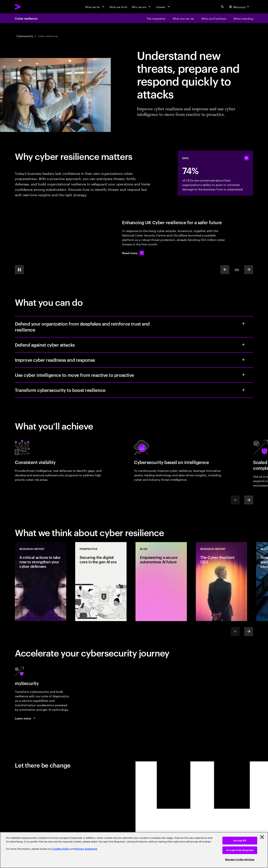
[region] (134, 850)
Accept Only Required (240, 850)
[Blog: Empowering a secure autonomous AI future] (161, 582)
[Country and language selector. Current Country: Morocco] (240, 7)
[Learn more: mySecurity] (25, 718)
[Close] (262, 837)
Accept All (240, 841)
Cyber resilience (26, 18)
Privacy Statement (86, 849)
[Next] (249, 500)
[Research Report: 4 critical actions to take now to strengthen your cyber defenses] (41, 582)
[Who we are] (142, 7)
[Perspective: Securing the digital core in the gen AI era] (101, 582)
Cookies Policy (61, 849)
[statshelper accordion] (246, 158)
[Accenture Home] (26, 7)
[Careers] (163, 7)
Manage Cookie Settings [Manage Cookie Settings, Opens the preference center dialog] (240, 860)
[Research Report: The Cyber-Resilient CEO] (221, 582)
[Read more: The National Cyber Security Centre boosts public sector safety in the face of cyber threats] (133, 253)
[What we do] (95, 7)
